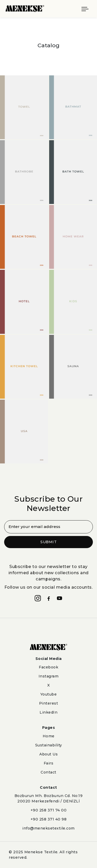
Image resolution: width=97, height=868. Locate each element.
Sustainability (49, 745)
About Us (48, 754)
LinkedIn (48, 712)
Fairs (49, 763)
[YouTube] (59, 598)
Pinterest (49, 703)
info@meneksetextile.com (48, 828)
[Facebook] (49, 598)
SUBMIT (48, 542)
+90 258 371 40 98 (49, 819)
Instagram (49, 676)
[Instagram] (38, 598)
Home (49, 736)
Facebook (48, 667)
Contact (48, 772)
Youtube (49, 694)
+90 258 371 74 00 (49, 810)
